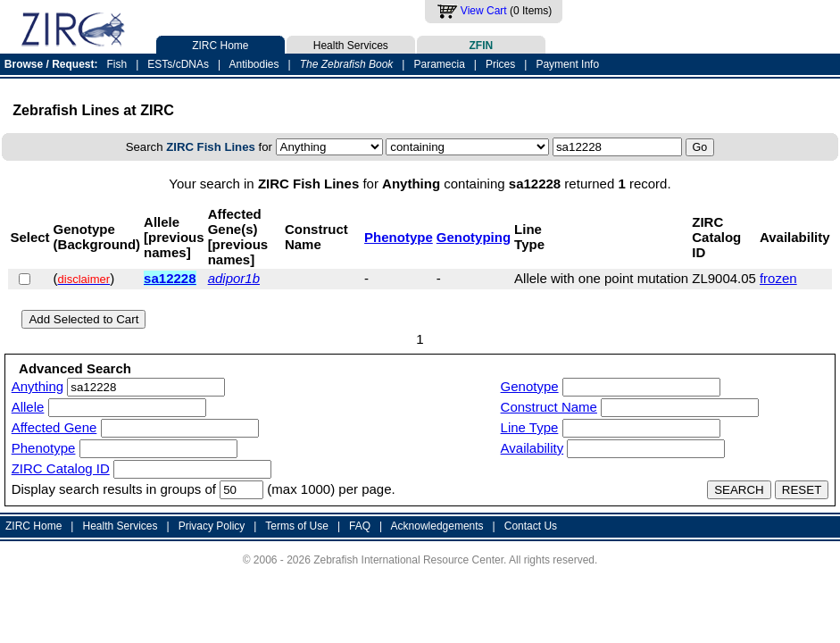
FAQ (360, 526)
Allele (28, 407)
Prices (500, 64)
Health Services (351, 44)
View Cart (484, 11)
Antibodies (254, 64)
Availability (532, 448)
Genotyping (474, 237)
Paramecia (439, 64)
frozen (778, 278)
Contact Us (531, 526)
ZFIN (481, 44)
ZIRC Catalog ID (61, 468)
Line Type (530, 427)
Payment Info (567, 64)
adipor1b (234, 278)
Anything (37, 386)
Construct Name (549, 407)
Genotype (530, 386)
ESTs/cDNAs (178, 64)
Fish (117, 64)
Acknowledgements (437, 526)
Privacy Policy (212, 526)
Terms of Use (297, 526)
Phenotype (399, 237)
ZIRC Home (220, 44)
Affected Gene (54, 427)
